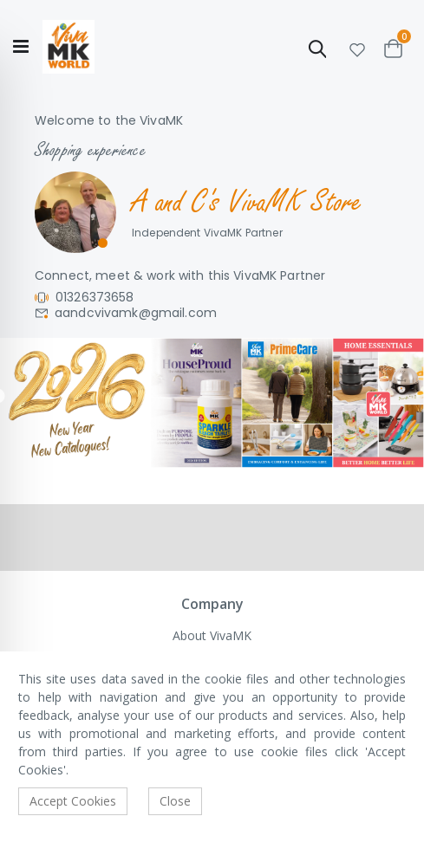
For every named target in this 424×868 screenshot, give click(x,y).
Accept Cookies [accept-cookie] (73, 801)
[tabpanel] (212, 402)
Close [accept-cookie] (175, 801)
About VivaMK (212, 635)
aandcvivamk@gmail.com (136, 313)
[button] (357, 47)
